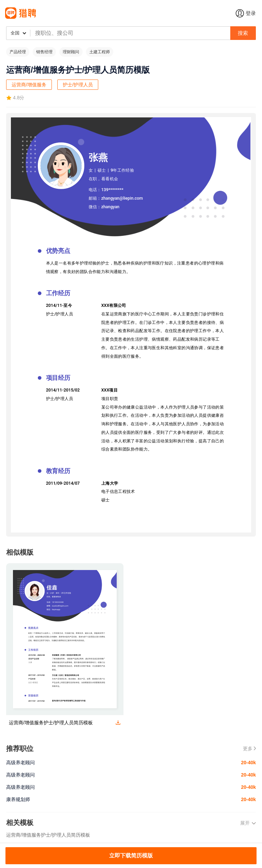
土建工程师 (100, 52)
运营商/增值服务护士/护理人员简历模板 (48, 835)
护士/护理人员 (78, 85)
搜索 (243, 33)
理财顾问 (71, 52)
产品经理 (18, 52)
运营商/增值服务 (29, 85)
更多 (249, 749)
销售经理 (44, 52)
